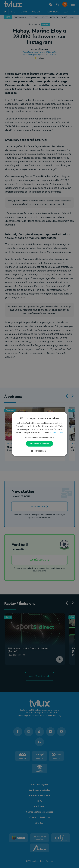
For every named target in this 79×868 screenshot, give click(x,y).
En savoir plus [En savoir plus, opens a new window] (56, 432)
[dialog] (40, 434)
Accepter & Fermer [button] (40, 444)
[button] (40, 437)
